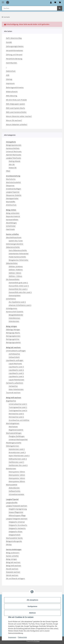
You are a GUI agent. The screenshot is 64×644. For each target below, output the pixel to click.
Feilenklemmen (14, 318)
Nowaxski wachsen (13, 572)
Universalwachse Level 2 (18, 404)
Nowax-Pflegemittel (16, 512)
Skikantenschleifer (13, 247)
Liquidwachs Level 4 (16, 370)
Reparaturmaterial (13, 216)
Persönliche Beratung (14, 59)
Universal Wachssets (14, 151)
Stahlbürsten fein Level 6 (18, 465)
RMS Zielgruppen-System (16, 104)
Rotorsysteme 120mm (17, 475)
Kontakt (9, 42)
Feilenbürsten (14, 321)
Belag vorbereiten (13, 213)
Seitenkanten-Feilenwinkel (19, 254)
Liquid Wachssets (15, 364)
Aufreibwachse (14, 354)
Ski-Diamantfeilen (13, 279)
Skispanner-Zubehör (14, 195)
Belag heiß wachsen (14, 566)
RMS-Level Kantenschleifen (16, 112)
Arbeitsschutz (11, 205)
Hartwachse (13, 386)
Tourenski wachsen (13, 393)
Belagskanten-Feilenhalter (19, 260)
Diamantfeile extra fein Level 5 (20, 292)
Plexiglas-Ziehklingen (17, 436)
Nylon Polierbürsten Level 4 (19, 456)
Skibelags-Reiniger (13, 330)
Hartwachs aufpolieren (15, 383)
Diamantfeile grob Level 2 (18, 283)
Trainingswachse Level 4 (18, 410)
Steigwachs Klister (16, 532)
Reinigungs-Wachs (13, 333)
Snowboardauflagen (14, 189)
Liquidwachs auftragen (15, 360)
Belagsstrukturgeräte (14, 541)
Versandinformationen (15, 50)
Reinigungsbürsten (13, 336)
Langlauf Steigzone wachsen (17, 519)
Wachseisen (13, 427)
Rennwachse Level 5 (16, 414)
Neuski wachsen (12, 569)
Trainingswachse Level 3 (18, 407)
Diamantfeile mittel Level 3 (19, 286)
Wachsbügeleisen (13, 423)
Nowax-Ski (13, 168)
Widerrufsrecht (12, 92)
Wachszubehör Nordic (14, 538)
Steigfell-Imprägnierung (18, 509)
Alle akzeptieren (32, 600)
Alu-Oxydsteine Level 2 (17, 302)
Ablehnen (32, 613)
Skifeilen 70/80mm (16, 270)
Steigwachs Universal (17, 522)
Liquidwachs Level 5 (16, 373)
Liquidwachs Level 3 (16, 367)
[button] (51, 2)
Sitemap (9, 79)
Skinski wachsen (12, 575)
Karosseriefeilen (12, 220)
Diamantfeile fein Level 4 (18, 289)
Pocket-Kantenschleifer (17, 257)
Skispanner (10, 186)
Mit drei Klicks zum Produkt (16, 100)
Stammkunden (12, 63)
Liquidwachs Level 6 (16, 376)
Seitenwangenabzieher (15, 244)
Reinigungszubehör (13, 342)
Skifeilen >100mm (15, 276)
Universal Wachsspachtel (18, 439)
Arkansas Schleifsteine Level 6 (20, 305)
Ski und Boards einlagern (16, 578)
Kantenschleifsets (13, 148)
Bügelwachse (11, 401)
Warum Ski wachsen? (14, 120)
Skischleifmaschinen (14, 237)
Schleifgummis (12, 308)
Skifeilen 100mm (15, 273)
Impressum (12, 637)
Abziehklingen (11, 223)
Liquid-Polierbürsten (16, 380)
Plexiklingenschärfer (14, 443)
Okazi (8, 171)
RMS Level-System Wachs (16, 108)
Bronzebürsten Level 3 (17, 452)
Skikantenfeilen (12, 263)
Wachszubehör (12, 485)
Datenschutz (23, 637)
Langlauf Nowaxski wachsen (17, 506)
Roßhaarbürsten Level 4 (18, 459)
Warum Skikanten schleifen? (17, 124)
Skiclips (9, 544)
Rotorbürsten (11, 468)
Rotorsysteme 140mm (17, 478)
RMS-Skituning (12, 96)
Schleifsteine (11, 299)
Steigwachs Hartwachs (17, 528)
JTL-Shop (37, 641)
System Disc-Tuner (16, 241)
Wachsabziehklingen (14, 433)
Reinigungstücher (13, 339)
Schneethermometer (16, 494)
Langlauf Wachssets (14, 158)
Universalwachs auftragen (16, 351)
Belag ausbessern (13, 553)
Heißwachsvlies (15, 491)
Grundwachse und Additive (19, 420)
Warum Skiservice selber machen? (19, 116)
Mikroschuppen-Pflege (17, 515)
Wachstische (11, 179)
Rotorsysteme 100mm (17, 472)
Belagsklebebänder (16, 315)
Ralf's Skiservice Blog (14, 38)
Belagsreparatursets (14, 145)
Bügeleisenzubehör (16, 430)
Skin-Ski (12, 164)
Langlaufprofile (12, 503)
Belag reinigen (11, 559)
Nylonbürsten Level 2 (17, 449)
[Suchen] (60, 8)
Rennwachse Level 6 (16, 417)
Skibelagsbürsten (13, 446)
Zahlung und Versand (14, 55)
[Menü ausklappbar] (3, 1)
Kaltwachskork (14, 357)
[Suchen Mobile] (29, 8)
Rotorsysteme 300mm (17, 481)
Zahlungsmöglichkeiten (15, 46)
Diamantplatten (15, 295)
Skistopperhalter (12, 198)
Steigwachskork (15, 535)
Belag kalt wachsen (13, 562)
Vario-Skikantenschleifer (18, 250)
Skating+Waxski (15, 161)
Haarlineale (10, 229)
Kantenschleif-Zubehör (15, 312)
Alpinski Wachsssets (14, 155)
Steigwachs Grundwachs (18, 525)
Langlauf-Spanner (13, 192)
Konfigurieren (32, 606)
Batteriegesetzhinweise (15, 87)
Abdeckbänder (14, 488)
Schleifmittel (11, 226)
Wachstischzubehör (13, 182)
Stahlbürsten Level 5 (16, 462)
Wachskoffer (11, 202)
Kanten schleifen (12, 556)
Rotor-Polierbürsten (16, 389)
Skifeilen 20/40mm (16, 266)
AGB (8, 75)
